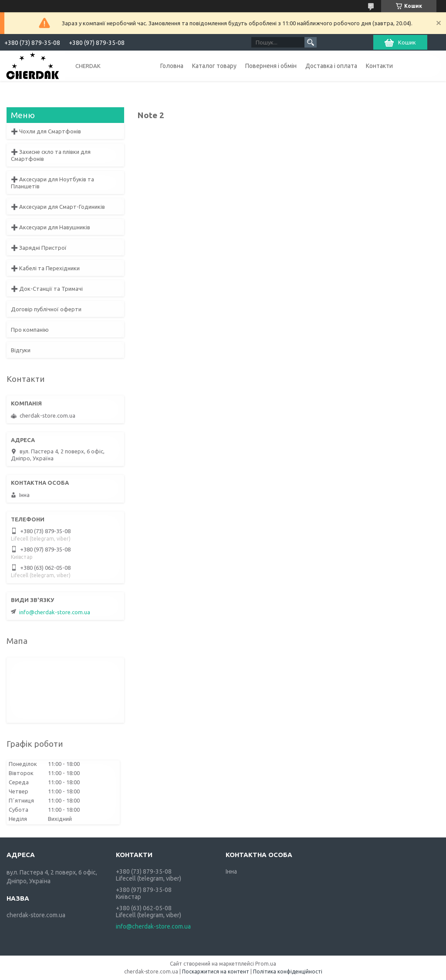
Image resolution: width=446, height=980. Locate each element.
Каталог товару (214, 66)
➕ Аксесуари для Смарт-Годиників (58, 207)
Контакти (379, 66)
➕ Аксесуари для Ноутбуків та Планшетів (52, 183)
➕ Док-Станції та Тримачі (47, 289)
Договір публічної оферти (46, 309)
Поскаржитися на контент (216, 971)
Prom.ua (266, 964)
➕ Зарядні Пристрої (39, 248)
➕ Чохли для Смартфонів (46, 131)
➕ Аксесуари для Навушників (51, 227)
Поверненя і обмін (271, 66)
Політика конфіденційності (288, 971)
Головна (172, 66)
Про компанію (30, 330)
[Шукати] (311, 42)
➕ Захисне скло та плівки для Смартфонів (51, 155)
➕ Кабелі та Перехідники (45, 268)
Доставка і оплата (331, 66)
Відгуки (21, 350)
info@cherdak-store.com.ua (55, 612)
